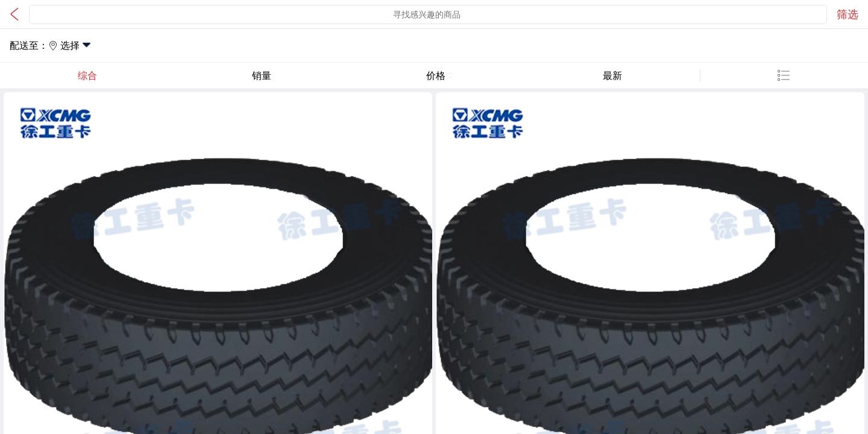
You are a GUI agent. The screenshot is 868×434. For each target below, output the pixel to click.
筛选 (848, 14)
